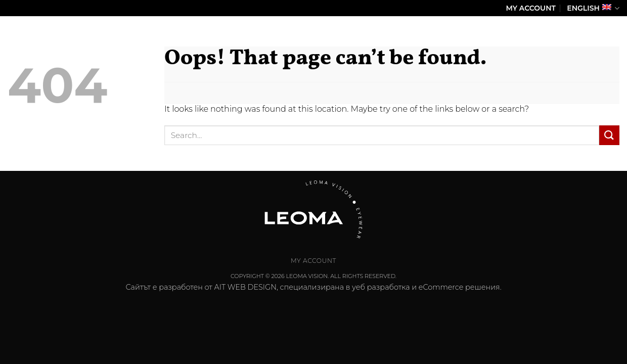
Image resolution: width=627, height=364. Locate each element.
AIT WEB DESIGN (245, 287)
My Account (531, 8)
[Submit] (609, 135)
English (593, 8)
